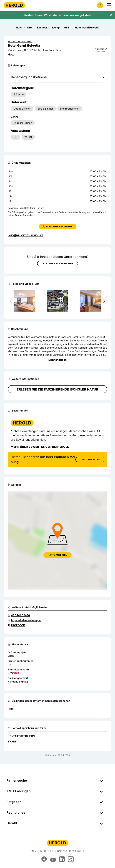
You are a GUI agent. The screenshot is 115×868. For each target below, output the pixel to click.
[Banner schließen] (111, 15)
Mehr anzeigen (57, 360)
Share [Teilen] (12, 741)
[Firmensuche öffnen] (100, 5)
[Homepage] (14, 5)
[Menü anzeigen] (109, 5)
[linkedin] (62, 859)
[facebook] (44, 859)
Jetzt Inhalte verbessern (58, 263)
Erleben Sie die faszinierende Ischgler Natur (57, 389)
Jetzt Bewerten (90, 459)
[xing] (71, 859)
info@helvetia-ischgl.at (25, 235)
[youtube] (53, 859)
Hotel (11, 709)
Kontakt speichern (21, 736)
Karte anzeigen (57, 555)
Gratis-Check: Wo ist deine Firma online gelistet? (58, 15)
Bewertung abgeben (20, 42)
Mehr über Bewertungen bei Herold (40, 447)
